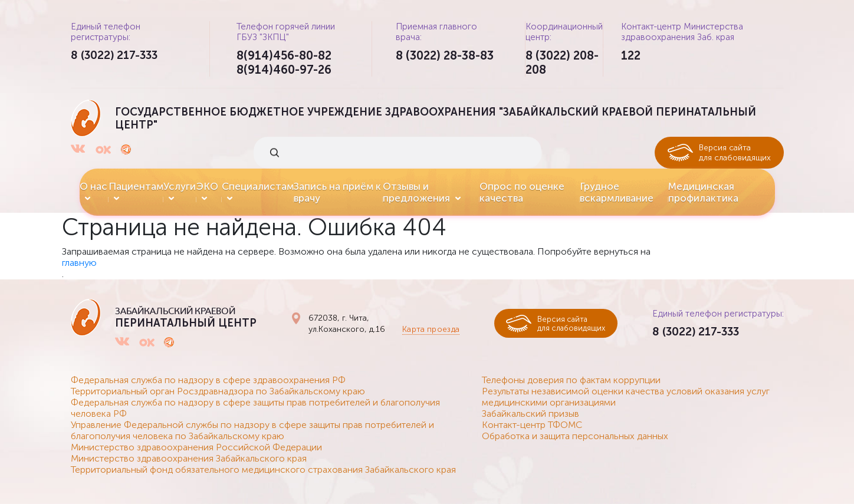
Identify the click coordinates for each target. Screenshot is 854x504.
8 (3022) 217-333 (116, 55)
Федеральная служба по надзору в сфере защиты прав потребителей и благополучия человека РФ (255, 408)
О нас (93, 186)
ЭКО (207, 186)
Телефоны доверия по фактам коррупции (571, 380)
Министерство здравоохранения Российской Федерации (196, 447)
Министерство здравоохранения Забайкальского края (189, 458)
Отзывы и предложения (416, 192)
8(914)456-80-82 (284, 55)
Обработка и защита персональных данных (575, 436)
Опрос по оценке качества (522, 192)
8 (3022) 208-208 (562, 62)
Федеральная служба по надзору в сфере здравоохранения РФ (208, 380)
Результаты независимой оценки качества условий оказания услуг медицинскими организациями (626, 397)
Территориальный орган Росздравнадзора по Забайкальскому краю (218, 391)
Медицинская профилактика (703, 192)
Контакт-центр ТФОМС (532, 425)
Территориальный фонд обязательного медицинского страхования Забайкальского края (263, 470)
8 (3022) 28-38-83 (445, 55)
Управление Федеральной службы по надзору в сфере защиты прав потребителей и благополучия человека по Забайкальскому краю (252, 430)
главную (79, 263)
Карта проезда (427, 329)
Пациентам (136, 186)
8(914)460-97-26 (284, 70)
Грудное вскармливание (617, 192)
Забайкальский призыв (531, 414)
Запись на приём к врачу (337, 192)
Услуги (180, 186)
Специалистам (258, 186)
